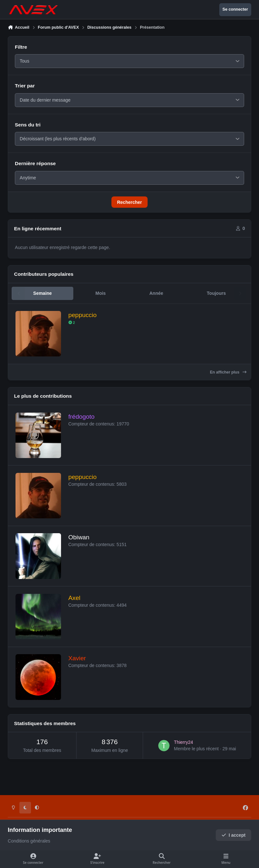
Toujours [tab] (216, 301)
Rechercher (129, 210)
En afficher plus (228, 380)
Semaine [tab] (43, 301)
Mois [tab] (100, 301)
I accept (234, 835)
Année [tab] (156, 301)
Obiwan (79, 545)
